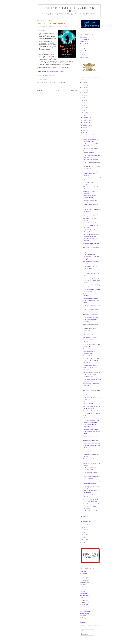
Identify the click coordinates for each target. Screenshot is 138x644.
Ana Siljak (82, 591)
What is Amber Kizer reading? (90, 148)
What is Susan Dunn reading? (90, 298)
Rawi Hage (82, 576)
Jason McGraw (83, 573)
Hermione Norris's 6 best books (91, 441)
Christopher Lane (84, 600)
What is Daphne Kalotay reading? (91, 411)
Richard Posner (84, 620)
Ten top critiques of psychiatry (90, 349)
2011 (83, 530)
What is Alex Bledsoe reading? (91, 315)
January (85, 524)
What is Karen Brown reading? (91, 171)
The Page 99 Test (84, 46)
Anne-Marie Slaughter (85, 611)
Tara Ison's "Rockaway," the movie (92, 309)
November (86, 120)
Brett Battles (83, 585)
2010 (83, 532)
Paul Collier (83, 616)
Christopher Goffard (85, 602)
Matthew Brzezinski (85, 609)
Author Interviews (84, 48)
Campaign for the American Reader (69, 9)
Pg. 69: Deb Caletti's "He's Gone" (91, 358)
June (84, 133)
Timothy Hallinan (84, 582)
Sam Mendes (50, 46)
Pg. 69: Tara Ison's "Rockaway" (91, 207)
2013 (83, 115)
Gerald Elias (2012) (85, 578)
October (85, 123)
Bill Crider (82, 598)
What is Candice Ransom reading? (91, 443)
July (84, 130)
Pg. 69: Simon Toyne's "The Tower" (92, 413)
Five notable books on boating (90, 204)
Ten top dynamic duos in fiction (91, 264)
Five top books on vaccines (90, 259)
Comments (84, 634)
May (84, 514)
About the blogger (84, 39)
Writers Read (83, 50)
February (86, 521)
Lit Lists (82, 53)
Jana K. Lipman (84, 587)
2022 (83, 93)
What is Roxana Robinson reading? (92, 481)
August (85, 128)
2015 (83, 110)
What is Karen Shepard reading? (91, 278)
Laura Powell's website (63, 68)
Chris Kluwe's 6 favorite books (91, 160)
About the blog (83, 37)
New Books (83, 55)
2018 (83, 103)
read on (68, 64)
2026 (83, 82)
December (86, 118)
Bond (47, 48)
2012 (83, 527)
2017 (83, 105)
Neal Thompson (84, 618)
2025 (83, 85)
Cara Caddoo (83, 571)
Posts (83, 631)
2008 (83, 537)
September (86, 125)
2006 (83, 542)
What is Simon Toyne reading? (91, 337)
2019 (83, 100)
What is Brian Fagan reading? (90, 429)
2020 (83, 98)
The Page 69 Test (84, 42)
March (85, 519)
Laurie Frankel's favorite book (90, 312)
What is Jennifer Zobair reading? (91, 356)
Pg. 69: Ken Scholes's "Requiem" (91, 317)
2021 (83, 95)
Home (57, 90)
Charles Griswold (84, 607)
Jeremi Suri (83, 622)
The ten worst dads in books (90, 365)
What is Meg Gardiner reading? (91, 247)
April (85, 516)
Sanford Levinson (84, 613)
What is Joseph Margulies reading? (92, 390)
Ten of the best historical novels (91, 388)
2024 (83, 87)
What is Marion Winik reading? (91, 261)
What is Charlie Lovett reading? (91, 504)
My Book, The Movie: (45, 76)
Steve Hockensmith (85, 596)
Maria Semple (83, 589)
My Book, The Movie (85, 44)
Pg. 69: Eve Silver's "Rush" (90, 511)
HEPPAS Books (84, 57)
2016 (83, 108)
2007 (83, 540)
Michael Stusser (84, 604)
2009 (83, 535)
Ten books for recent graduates (91, 223)
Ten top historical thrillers (89, 484)
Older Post (74, 90)
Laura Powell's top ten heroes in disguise (54, 72)
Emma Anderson (84, 593)
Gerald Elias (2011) (85, 580)
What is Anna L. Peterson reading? (92, 372)
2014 (83, 113)
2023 (83, 90)
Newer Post (40, 90)
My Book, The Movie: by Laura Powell (58, 26)
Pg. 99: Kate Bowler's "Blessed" (91, 271)
